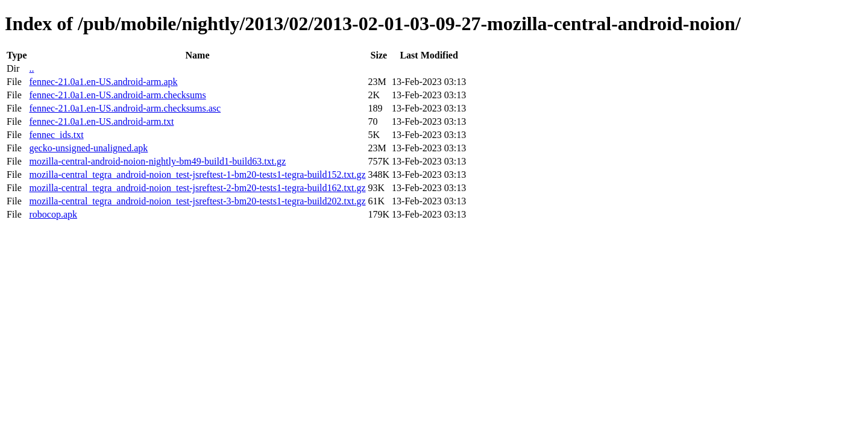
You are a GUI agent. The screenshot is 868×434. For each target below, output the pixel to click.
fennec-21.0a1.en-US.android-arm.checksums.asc (125, 108)
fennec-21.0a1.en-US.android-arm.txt (101, 121)
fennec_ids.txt (56, 135)
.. (31, 68)
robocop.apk (53, 214)
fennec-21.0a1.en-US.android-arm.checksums (117, 95)
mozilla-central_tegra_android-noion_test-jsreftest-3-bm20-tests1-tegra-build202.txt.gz (197, 201)
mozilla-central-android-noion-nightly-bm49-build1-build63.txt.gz (157, 161)
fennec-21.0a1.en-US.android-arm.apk (103, 82)
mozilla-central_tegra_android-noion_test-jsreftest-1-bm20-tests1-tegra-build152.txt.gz (197, 175)
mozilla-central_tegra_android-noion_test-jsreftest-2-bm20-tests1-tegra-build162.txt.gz (197, 188)
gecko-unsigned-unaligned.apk (88, 148)
